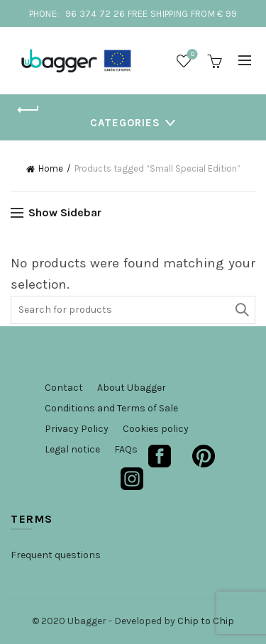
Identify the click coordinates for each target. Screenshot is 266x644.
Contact (64, 388)
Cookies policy (156, 429)
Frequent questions (56, 555)
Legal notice (72, 449)
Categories (125, 123)
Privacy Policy (77, 429)
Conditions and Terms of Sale (111, 408)
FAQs (126, 449)
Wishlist (191, 55)
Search (241, 310)
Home (51, 168)
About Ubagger (132, 388)
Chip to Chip (206, 621)
